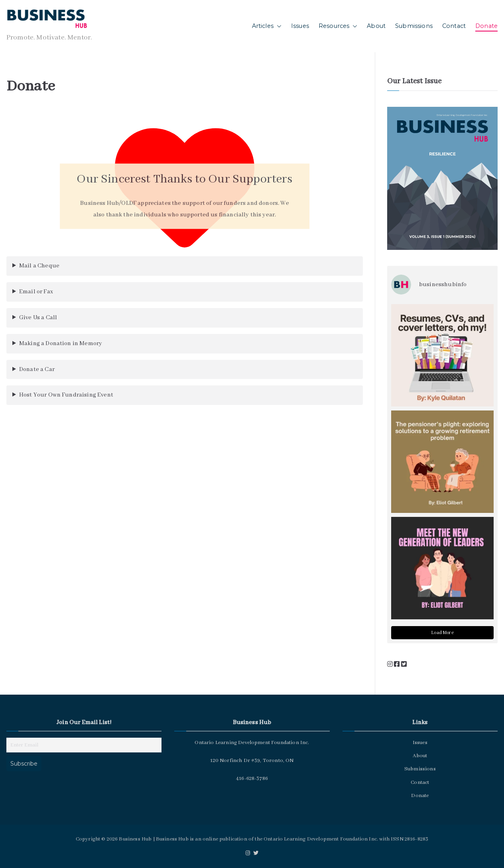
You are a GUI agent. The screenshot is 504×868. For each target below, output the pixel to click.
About (376, 26)
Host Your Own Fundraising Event (66, 395)
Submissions (414, 26)
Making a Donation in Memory (61, 344)
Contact (454, 26)
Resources (338, 26)
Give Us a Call (38, 318)
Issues (300, 26)
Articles (267, 26)
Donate (486, 26)
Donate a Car (37, 369)
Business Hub (135, 839)
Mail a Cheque (39, 266)
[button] (278, 26)
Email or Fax (36, 292)
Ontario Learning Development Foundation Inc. (321, 839)
